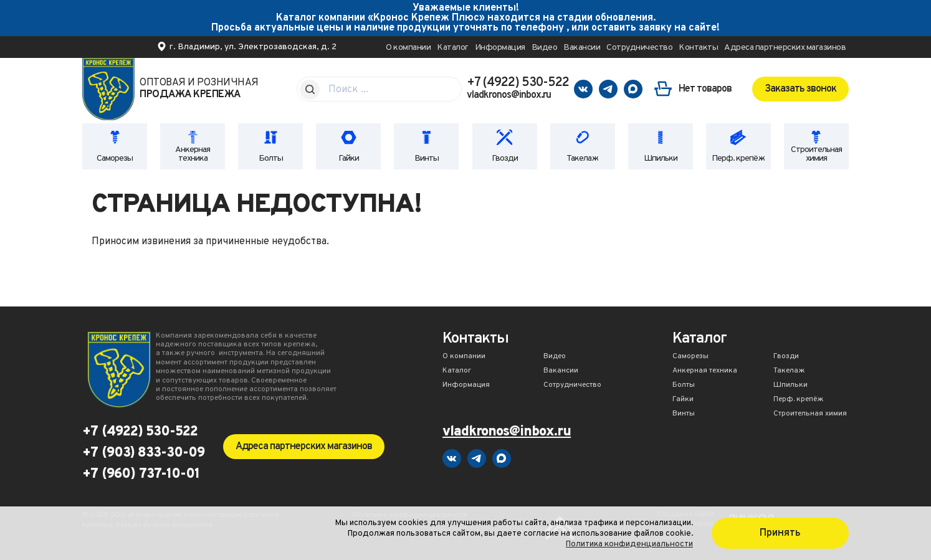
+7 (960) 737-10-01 (141, 475)
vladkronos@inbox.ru (509, 95)
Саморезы (115, 159)
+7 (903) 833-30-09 (143, 453)
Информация (500, 48)
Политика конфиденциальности (629, 544)
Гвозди (505, 159)
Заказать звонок (800, 89)
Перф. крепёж (738, 159)
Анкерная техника (193, 154)
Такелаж (582, 159)
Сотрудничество (639, 48)
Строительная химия (816, 154)
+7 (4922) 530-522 (518, 83)
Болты (271, 159)
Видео (545, 48)
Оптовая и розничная (199, 89)
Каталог (453, 48)
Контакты (698, 48)
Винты (427, 159)
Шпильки (661, 159)
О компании (408, 48)
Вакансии (582, 48)
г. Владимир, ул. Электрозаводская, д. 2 (253, 47)
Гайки (349, 159)
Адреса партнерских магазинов (785, 48)
